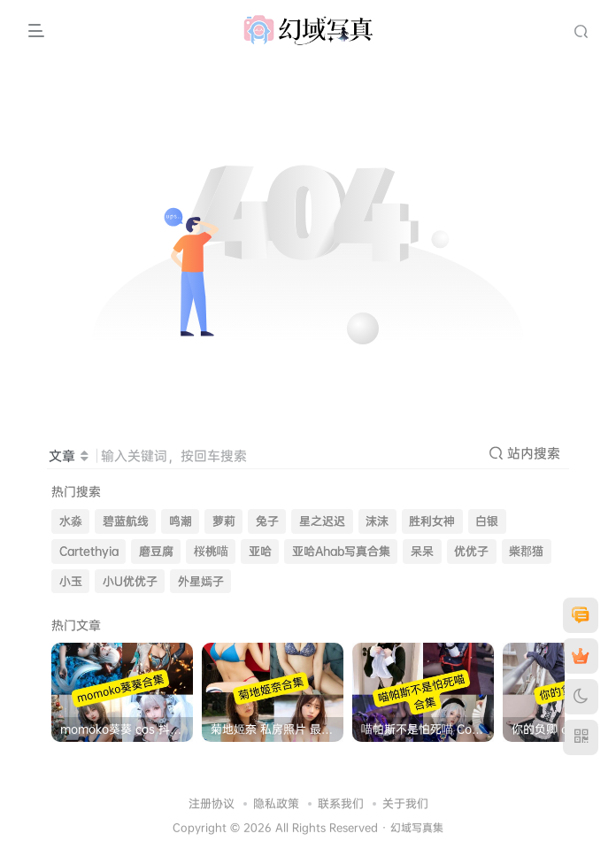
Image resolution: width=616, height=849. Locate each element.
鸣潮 (181, 521)
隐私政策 (276, 803)
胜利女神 (432, 521)
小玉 (71, 581)
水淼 (71, 521)
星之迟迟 (322, 521)
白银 (487, 521)
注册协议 (212, 803)
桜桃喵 (211, 551)
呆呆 (422, 551)
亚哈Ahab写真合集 (341, 551)
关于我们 (405, 803)
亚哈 (260, 551)
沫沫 (377, 521)
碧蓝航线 (126, 521)
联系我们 (341, 803)
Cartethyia (89, 551)
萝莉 (224, 521)
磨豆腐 (156, 551)
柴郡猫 (526, 551)
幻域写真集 (417, 828)
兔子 (267, 521)
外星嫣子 (201, 581)
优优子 (471, 551)
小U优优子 (130, 581)
